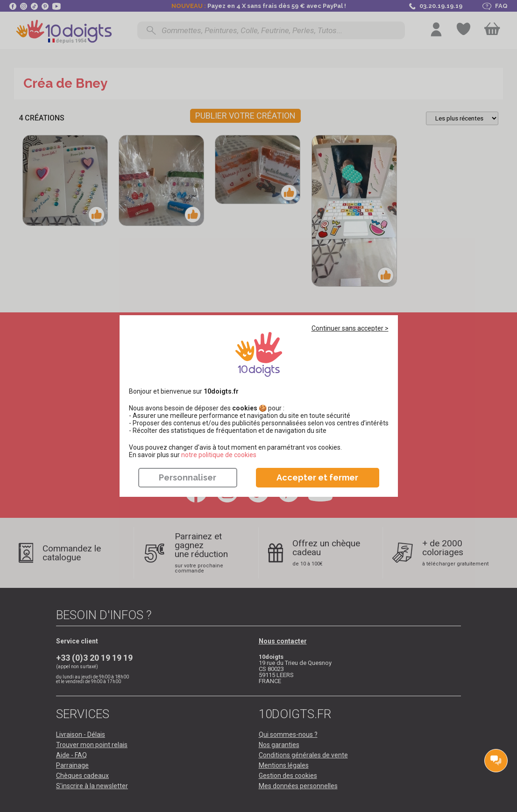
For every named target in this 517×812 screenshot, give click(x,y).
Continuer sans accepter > (350, 328)
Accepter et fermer (317, 477)
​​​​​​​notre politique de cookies (219, 455)
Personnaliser (188, 477)
